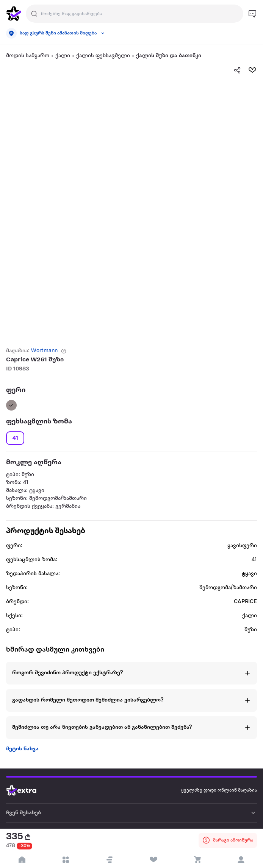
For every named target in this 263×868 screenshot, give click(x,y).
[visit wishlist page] (153, 860)
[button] (110, 860)
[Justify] (34, 14)
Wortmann (44, 351)
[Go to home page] (27, 790)
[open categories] (66, 860)
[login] (241, 860)
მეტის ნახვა (22, 749)
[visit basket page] (197, 860)
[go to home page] (14, 14)
